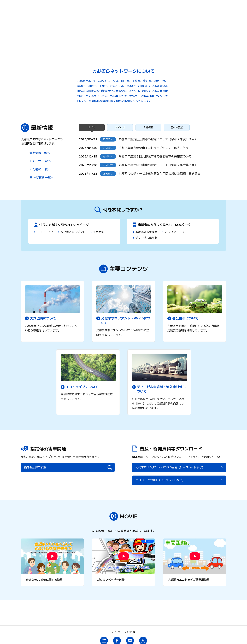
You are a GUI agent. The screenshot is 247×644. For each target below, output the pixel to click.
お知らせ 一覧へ (40, 161)
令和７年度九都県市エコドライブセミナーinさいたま (154, 148)
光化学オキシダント (73, 232)
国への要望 (177, 127)
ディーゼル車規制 (146, 238)
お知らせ (120, 127)
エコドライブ (45, 232)
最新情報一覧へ (40, 153)
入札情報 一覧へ (40, 169)
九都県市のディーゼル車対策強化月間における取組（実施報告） (161, 173)
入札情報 (148, 127)
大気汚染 (98, 232)
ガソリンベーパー (176, 232)
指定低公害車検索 (146, 232)
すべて (92, 127)
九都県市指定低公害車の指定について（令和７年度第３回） (158, 139)
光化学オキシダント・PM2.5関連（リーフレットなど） (152, 470)
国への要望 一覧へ (42, 177)
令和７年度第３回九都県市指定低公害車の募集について (155, 156)
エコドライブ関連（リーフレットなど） (201, 470)
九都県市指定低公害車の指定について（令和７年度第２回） (158, 165)
